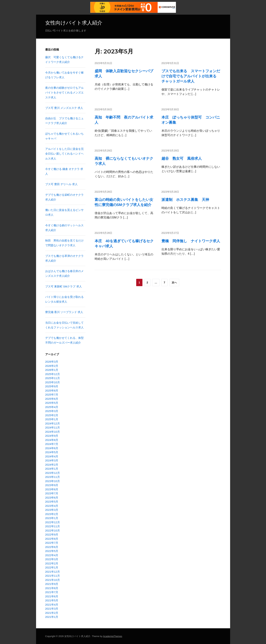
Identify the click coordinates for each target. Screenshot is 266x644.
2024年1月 (52, 469)
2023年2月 (52, 514)
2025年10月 (53, 382)
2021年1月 (52, 617)
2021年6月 (52, 596)
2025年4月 (52, 407)
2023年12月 (53, 473)
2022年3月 (52, 559)
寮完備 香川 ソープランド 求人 (64, 312)
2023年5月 (52, 502)
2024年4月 (52, 456)
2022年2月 (52, 563)
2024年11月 (53, 427)
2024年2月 (52, 464)
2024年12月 (53, 423)
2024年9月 (52, 436)
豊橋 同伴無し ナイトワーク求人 (191, 241)
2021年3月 (52, 609)
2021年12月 (53, 571)
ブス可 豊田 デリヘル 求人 (62, 184)
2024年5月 (52, 452)
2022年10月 (53, 530)
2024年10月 (53, 431)
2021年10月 (53, 580)
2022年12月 (53, 522)
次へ (174, 282)
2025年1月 (52, 419)
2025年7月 (52, 395)
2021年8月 (52, 588)
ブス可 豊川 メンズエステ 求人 (64, 108)
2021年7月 (52, 592)
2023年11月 (53, 477)
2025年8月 (52, 390)
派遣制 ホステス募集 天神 (185, 200)
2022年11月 (53, 526)
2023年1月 (52, 518)
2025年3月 (52, 411)
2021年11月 (53, 576)
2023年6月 (52, 497)
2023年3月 (52, 510)
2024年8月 (52, 440)
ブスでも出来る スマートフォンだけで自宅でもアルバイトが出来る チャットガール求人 (191, 76)
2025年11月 (53, 378)
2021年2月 (52, 613)
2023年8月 (52, 489)
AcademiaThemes (112, 636)
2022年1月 (52, 567)
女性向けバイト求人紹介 (74, 23)
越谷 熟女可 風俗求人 (182, 158)
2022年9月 (52, 535)
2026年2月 (52, 366)
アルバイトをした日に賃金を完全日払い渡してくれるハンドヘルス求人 (64, 154)
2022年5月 (52, 551)
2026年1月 (52, 370)
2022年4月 (52, 555)
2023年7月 (52, 493)
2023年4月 (52, 506)
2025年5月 (52, 403)
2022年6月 (52, 547)
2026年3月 (52, 362)
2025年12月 (53, 374)
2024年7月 (52, 444)
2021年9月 (52, 584)
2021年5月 (52, 600)
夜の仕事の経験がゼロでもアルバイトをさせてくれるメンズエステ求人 (64, 93)
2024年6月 (52, 448)
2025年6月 (52, 399)
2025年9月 (52, 386)
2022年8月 (52, 539)
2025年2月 (52, 415)
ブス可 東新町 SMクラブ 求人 (64, 286)
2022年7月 (52, 543)
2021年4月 (52, 604)
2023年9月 (52, 485)
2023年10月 (53, 481)
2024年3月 (52, 460)
